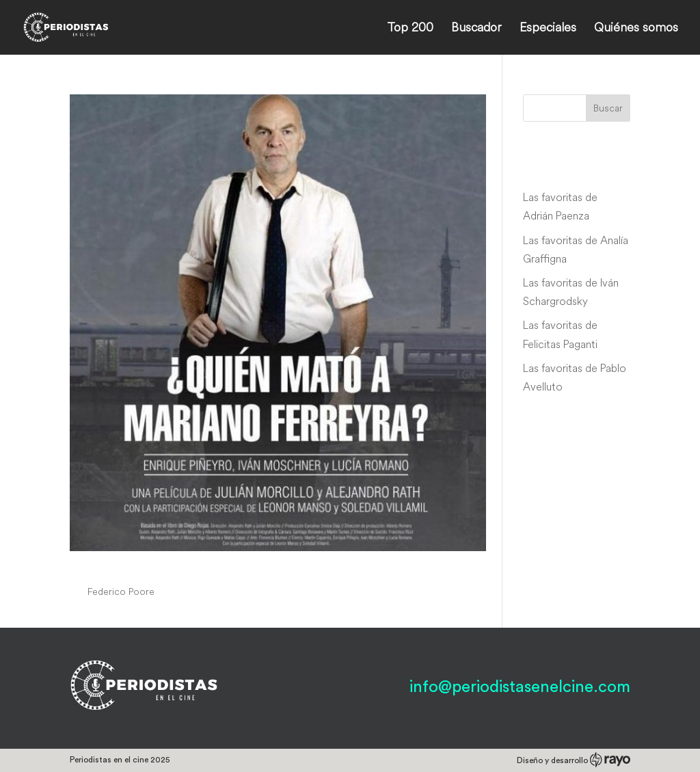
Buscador (476, 29)
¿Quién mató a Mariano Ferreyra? (213, 566)
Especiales (548, 29)
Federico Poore (121, 591)
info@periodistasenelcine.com (520, 687)
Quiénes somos (636, 29)
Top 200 (410, 29)
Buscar (608, 108)
